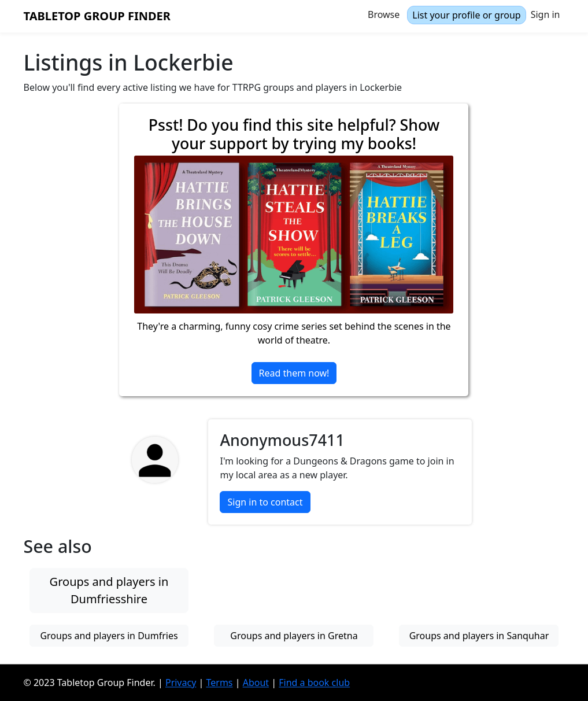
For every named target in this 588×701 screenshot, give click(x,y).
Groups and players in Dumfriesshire (109, 590)
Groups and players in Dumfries (109, 636)
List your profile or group (466, 15)
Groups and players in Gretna (294, 636)
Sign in (546, 14)
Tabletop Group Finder (97, 16)
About (256, 682)
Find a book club (314, 682)
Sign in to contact (265, 502)
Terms (219, 682)
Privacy (181, 682)
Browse (384, 14)
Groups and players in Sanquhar (479, 636)
